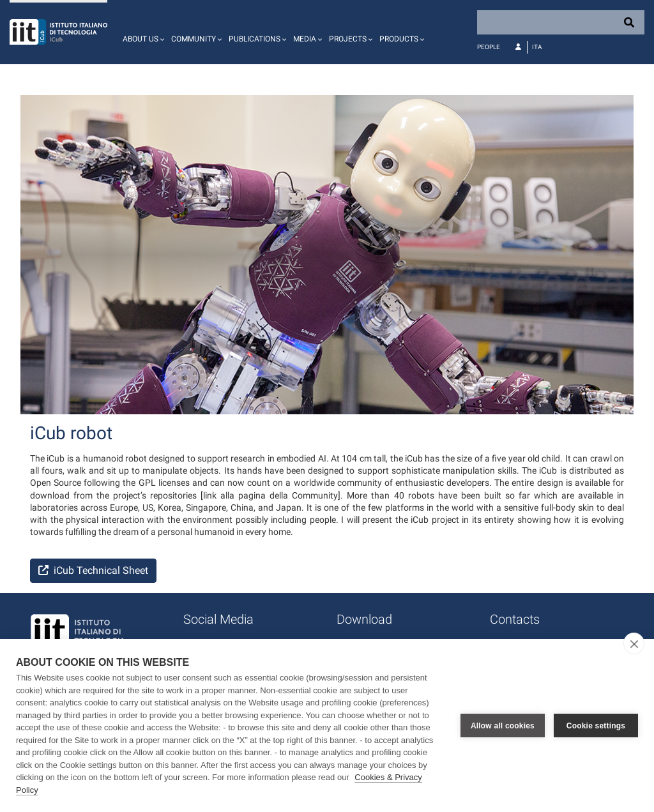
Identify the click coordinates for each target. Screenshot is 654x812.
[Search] (561, 22)
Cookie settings (596, 726)
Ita (537, 47)
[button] (142, 32)
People (489, 47)
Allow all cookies (503, 726)
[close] (634, 643)
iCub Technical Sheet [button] (93, 570)
